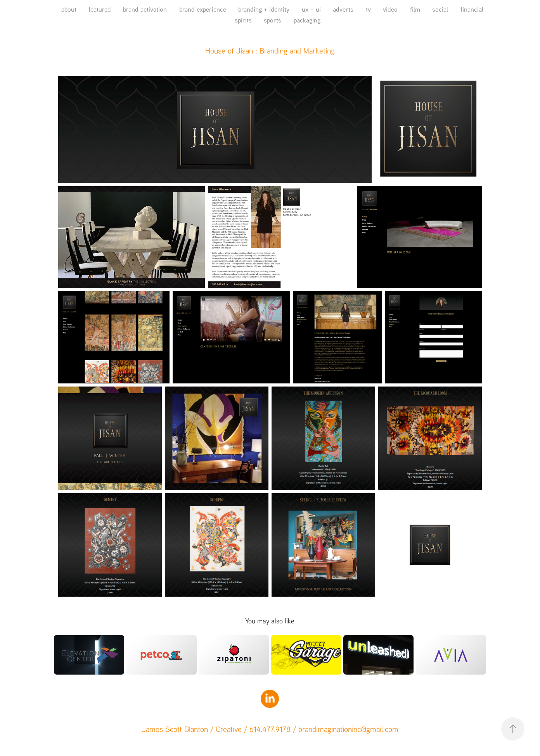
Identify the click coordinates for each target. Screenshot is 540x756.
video (390, 9)
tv (368, 9)
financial (472, 9)
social (440, 9)
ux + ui (311, 9)
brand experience (203, 9)
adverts (343, 9)
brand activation (145, 9)
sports (273, 20)
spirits (243, 20)
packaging (307, 20)
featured (100, 9)
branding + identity (264, 9)
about (69, 9)
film (415, 9)
